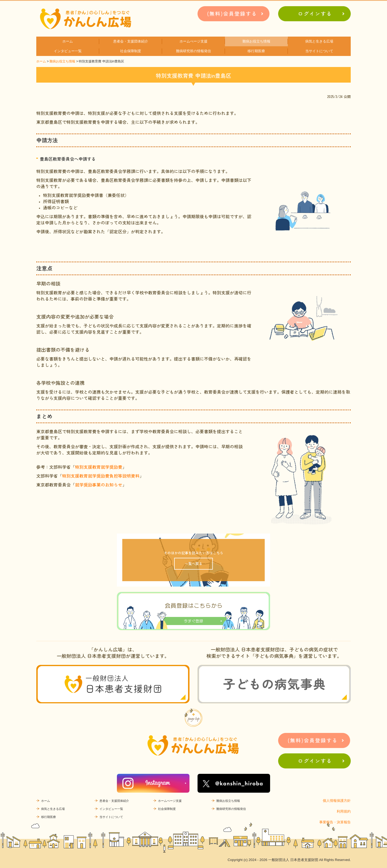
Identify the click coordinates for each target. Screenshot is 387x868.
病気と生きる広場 (319, 41)
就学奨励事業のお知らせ (99, 485)
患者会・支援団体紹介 (131, 41)
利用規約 (344, 811)
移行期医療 (256, 51)
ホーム (68, 41)
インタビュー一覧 (68, 51)
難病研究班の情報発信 (193, 51)
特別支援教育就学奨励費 (99, 467)
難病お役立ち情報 (256, 41)
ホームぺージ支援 (193, 41)
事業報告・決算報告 (335, 822)
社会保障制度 (131, 51)
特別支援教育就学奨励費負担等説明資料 (101, 476)
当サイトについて (319, 51)
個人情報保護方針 (337, 801)
